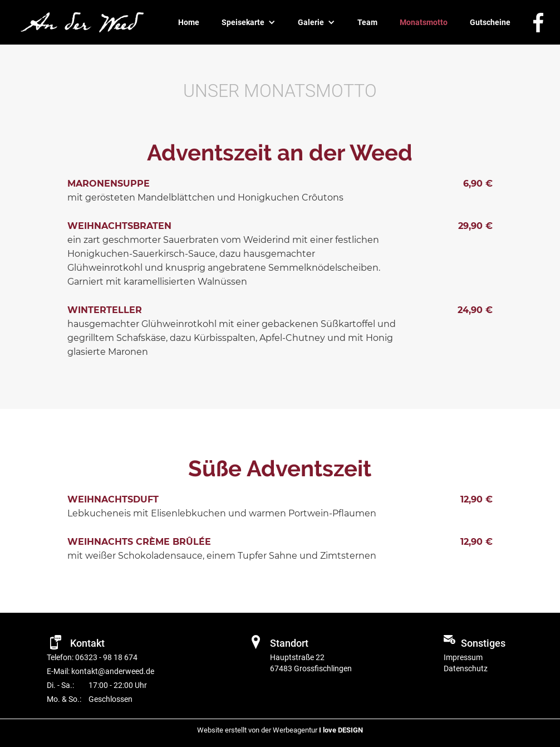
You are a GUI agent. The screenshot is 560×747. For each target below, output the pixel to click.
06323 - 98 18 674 (105, 657)
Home (189, 22)
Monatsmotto (424, 22)
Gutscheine (490, 22)
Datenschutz (466, 668)
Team (367, 22)
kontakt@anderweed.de (113, 671)
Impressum (463, 657)
